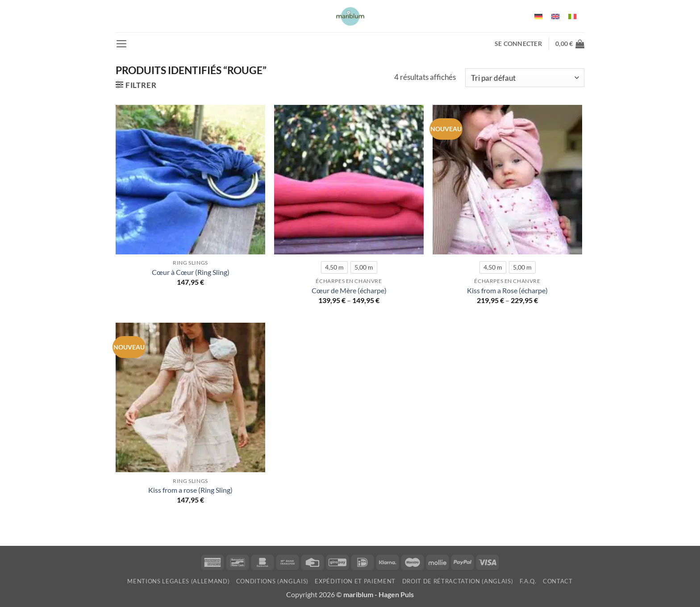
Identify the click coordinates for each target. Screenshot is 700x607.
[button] (122, 44)
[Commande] (525, 78)
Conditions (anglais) (272, 581)
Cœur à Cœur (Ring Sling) (191, 272)
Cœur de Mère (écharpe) (349, 291)
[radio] (334, 267)
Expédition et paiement (355, 581)
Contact (558, 581)
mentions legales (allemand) (178, 581)
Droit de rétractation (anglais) (458, 581)
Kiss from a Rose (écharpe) (507, 291)
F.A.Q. (528, 581)
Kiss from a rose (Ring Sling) (190, 490)
